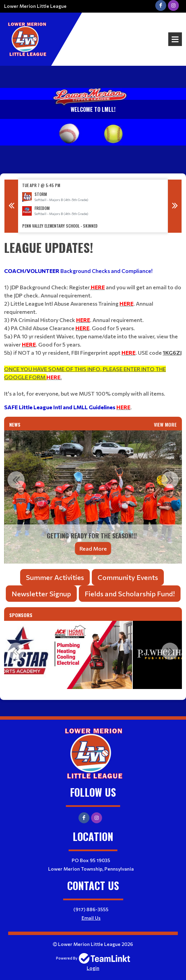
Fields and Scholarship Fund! (130, 594)
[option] (93, 206)
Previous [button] (11, 206)
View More (165, 424)
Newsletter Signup (41, 594)
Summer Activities (55, 577)
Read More (93, 548)
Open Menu (175, 39)
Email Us (91, 918)
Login (93, 968)
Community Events (128, 577)
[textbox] (93, 325)
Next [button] (175, 206)
